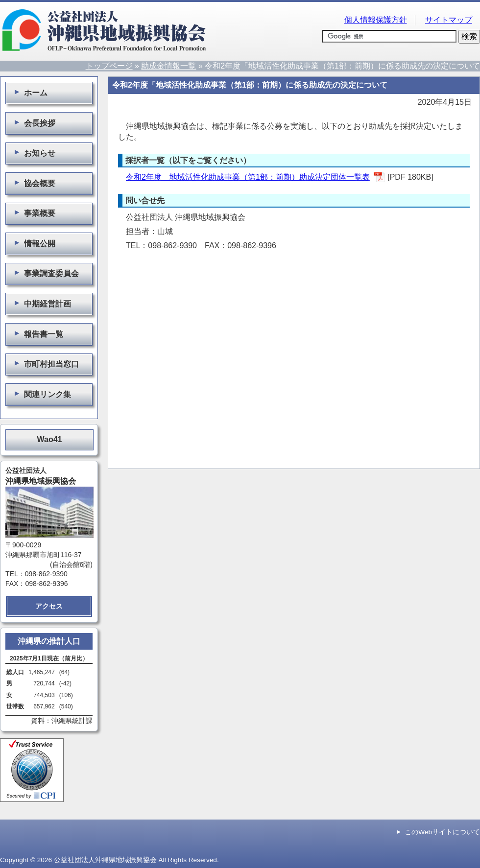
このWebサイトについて (442, 832)
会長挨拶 (33, 123)
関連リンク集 (41, 394)
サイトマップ (449, 20)
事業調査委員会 (45, 273)
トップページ (109, 66)
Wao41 (50, 439)
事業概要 (33, 213)
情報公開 (33, 243)
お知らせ (33, 153)
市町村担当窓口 (45, 364)
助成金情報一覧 (168, 66)
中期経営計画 (41, 304)
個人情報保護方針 (376, 20)
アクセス (49, 606)
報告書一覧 (37, 334)
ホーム (29, 93)
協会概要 (33, 183)
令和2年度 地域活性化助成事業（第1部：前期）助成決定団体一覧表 (248, 177)
